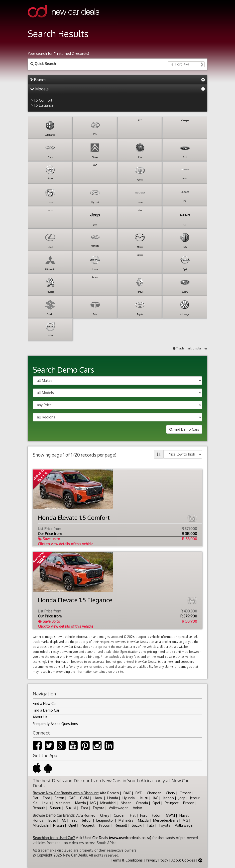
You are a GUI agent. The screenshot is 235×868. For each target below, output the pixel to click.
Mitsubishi (108, 803)
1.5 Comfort (43, 100)
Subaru (55, 808)
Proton (189, 803)
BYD (139, 793)
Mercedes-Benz (166, 820)
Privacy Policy (157, 860)
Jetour (195, 798)
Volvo (138, 808)
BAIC (127, 793)
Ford (47, 798)
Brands (38, 80)
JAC (155, 798)
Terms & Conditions (127, 860)
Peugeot (172, 803)
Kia (35, 803)
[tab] (117, 80)
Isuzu (144, 798)
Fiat (36, 798)
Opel (156, 803)
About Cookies (183, 860)
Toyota (98, 808)
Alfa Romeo (109, 793)
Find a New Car (45, 703)
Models (39, 89)
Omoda (142, 803)
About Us (40, 717)
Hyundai (129, 798)
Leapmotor (105, 820)
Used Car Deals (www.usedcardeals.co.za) (117, 838)
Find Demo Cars (184, 429)
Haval (98, 798)
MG (93, 803)
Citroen (185, 793)
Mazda (80, 803)
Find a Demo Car (46, 710)
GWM (85, 798)
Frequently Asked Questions (55, 724)
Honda (113, 798)
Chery (171, 793)
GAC (72, 798)
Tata (84, 808)
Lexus (47, 803)
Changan (154, 793)
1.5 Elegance (44, 105)
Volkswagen (119, 808)
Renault (39, 808)
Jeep (182, 798)
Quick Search (43, 64)
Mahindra (63, 803)
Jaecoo (168, 798)
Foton (59, 798)
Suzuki (71, 808)
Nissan (126, 803)
